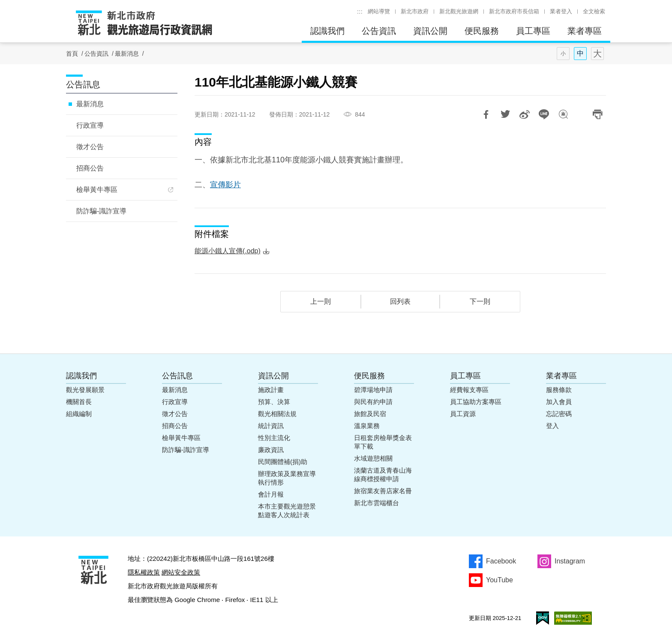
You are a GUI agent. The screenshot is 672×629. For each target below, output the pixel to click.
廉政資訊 (271, 450)
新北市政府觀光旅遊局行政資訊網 (144, 24)
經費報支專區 (469, 390)
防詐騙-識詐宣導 (101, 211)
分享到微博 (525, 114)
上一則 (321, 301)
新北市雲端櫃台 (376, 503)
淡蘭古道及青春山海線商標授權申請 (383, 475)
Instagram (570, 561)
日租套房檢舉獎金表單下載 (383, 442)
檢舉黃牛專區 (97, 190)
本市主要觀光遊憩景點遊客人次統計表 (287, 511)
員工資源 (463, 414)
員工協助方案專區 (476, 402)
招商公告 (90, 168)
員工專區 (533, 31)
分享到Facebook (486, 114)
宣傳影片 (225, 185)
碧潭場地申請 (373, 390)
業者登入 (561, 11)
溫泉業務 (367, 426)
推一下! (505, 114)
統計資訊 (271, 426)
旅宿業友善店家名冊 (383, 491)
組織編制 (79, 414)
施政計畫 (271, 390)
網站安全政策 (181, 572)
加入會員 (559, 402)
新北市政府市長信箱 (514, 11)
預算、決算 (274, 402)
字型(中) (580, 54)
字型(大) (597, 54)
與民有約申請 (373, 402)
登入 (552, 426)
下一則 (480, 301)
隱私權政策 (144, 572)
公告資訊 (379, 31)
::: (360, 11)
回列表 (400, 301)
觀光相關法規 (277, 414)
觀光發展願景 (85, 390)
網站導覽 (379, 11)
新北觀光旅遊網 (459, 11)
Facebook (501, 561)
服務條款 (559, 390)
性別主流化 (274, 438)
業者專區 (585, 31)
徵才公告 (90, 147)
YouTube (499, 580)
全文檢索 (594, 11)
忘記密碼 (559, 414)
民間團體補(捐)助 (283, 462)
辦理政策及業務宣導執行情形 (287, 478)
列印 (597, 114)
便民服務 (482, 31)
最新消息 (127, 54)
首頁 (72, 54)
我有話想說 (563, 114)
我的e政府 (543, 618)
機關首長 (79, 402)
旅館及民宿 (370, 414)
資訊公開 (430, 31)
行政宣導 (90, 125)
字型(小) (563, 54)
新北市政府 (415, 11)
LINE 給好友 (544, 114)
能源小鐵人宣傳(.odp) (228, 251)
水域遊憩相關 (373, 458)
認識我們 (327, 31)
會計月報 (271, 494)
